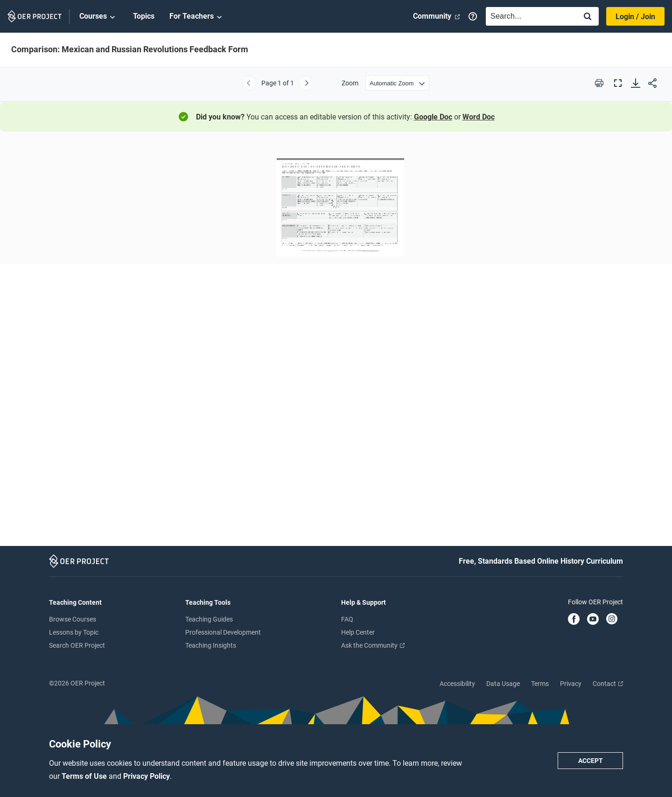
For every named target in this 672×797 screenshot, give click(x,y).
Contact (608, 684)
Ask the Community (373, 645)
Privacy (571, 684)
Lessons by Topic (74, 632)
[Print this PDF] (599, 83)
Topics (144, 16)
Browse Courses (73, 619)
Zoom (350, 83)
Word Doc (479, 117)
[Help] (473, 16)
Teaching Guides (209, 619)
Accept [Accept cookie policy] (591, 761)
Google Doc (433, 117)
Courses (99, 17)
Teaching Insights (211, 645)
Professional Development (223, 632)
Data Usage (503, 684)
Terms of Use (85, 776)
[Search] (588, 17)
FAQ (347, 619)
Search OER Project (77, 645)
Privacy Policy (147, 776)
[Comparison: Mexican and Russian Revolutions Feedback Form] (336, 342)
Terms (540, 684)
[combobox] (529, 16)
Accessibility (457, 684)
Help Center (358, 632)
